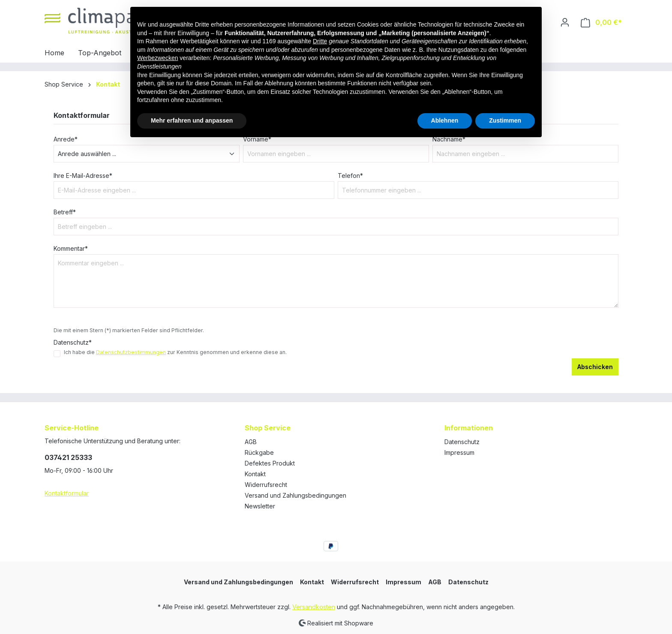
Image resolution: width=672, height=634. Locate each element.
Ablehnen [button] (445, 120)
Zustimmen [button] (505, 120)
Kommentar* (71, 248)
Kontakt (255, 474)
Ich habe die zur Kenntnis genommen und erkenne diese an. (175, 352)
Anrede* (66, 139)
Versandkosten (314, 607)
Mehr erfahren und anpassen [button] (192, 120)
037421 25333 (68, 457)
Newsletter (260, 506)
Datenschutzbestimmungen (131, 352)
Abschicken (595, 367)
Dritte (320, 41)
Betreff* (65, 212)
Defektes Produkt (270, 463)
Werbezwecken (157, 58)
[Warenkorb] (601, 23)
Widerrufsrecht (266, 485)
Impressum (459, 452)
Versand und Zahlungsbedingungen (295, 495)
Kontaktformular (67, 493)
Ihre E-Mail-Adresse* (83, 176)
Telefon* (350, 176)
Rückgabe (259, 452)
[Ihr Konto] (565, 22)
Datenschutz (462, 442)
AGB (251, 442)
